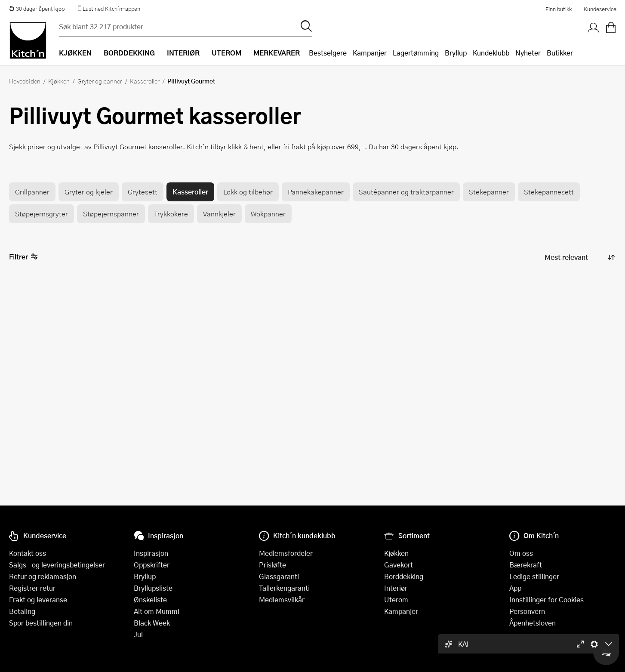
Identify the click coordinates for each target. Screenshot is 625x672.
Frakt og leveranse (38, 600)
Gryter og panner (100, 81)
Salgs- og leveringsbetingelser (57, 565)
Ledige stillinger (534, 576)
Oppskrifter (152, 565)
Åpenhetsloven (533, 623)
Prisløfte (272, 565)
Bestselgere (328, 53)
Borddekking (404, 576)
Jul (138, 634)
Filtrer (23, 257)
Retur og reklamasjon (43, 576)
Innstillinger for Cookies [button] (546, 600)
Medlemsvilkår (282, 600)
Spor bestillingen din (41, 623)
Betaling (22, 611)
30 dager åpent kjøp (37, 9)
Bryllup (456, 53)
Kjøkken (59, 81)
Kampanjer (370, 53)
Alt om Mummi (157, 611)
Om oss (521, 553)
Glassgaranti (279, 576)
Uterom (396, 600)
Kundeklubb (491, 53)
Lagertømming (416, 53)
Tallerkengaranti (284, 588)
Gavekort (399, 565)
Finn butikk (559, 9)
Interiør (396, 588)
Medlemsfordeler (286, 553)
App (515, 588)
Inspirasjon (151, 553)
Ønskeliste (150, 600)
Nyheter (528, 53)
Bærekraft (526, 565)
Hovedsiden (25, 81)
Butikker (560, 53)
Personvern (527, 611)
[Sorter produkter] (579, 257)
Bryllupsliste (153, 588)
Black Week (152, 623)
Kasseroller (145, 81)
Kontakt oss (28, 553)
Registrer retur (32, 588)
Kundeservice (600, 9)
